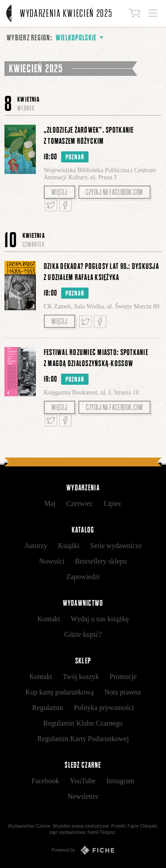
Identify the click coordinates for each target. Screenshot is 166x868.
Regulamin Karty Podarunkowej (83, 739)
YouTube (82, 781)
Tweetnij (51, 205)
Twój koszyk (81, 677)
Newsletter (83, 796)
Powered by (83, 850)
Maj (50, 503)
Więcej (60, 192)
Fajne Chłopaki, (143, 826)
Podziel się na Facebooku (66, 205)
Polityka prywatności (104, 708)
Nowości (52, 561)
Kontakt (49, 619)
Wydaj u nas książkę (100, 619)
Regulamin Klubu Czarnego (83, 723)
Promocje (123, 677)
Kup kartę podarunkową (60, 692)
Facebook (45, 781)
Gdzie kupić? (83, 634)
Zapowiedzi (83, 577)
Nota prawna (123, 692)
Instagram (120, 781)
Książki (69, 546)
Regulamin (48, 708)
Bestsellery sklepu (101, 561)
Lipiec (113, 503)
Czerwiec (80, 503)
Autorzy (35, 546)
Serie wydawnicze (116, 546)
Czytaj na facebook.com (114, 192)
